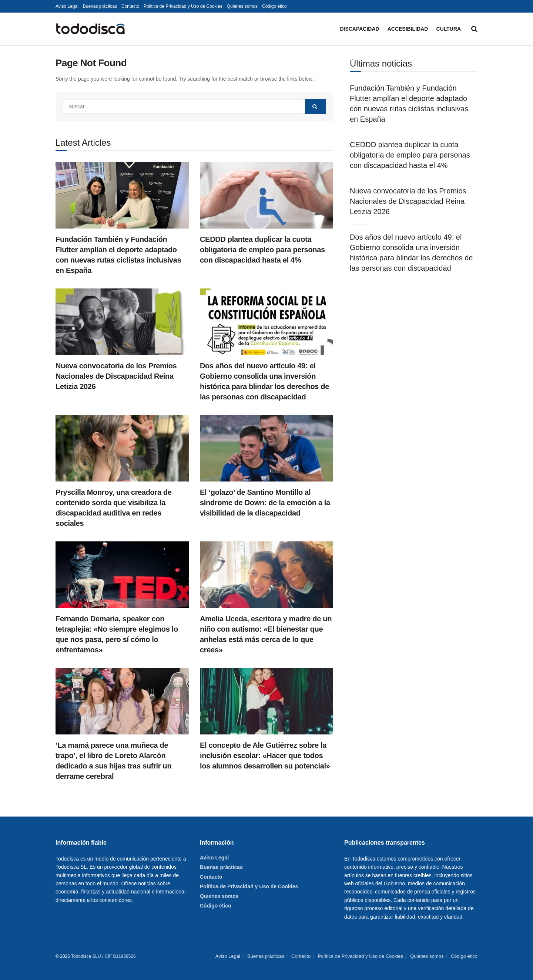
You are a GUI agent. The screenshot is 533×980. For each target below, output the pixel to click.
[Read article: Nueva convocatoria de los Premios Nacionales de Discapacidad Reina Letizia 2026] (122, 322)
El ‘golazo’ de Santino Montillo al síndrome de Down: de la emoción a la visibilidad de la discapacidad (265, 503)
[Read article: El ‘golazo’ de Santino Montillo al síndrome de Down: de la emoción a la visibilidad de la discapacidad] (266, 448)
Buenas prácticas (100, 6)
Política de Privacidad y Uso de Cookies (183, 6)
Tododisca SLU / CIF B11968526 (103, 956)
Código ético (274, 6)
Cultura (448, 29)
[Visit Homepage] (90, 29)
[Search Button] (474, 29)
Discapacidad (359, 29)
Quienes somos (242, 6)
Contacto (130, 6)
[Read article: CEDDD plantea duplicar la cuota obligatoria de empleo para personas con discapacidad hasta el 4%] (266, 195)
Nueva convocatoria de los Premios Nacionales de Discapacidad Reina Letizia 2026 (116, 376)
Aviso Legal (67, 6)
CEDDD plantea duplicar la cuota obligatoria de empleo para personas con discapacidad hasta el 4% (262, 250)
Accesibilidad (408, 29)
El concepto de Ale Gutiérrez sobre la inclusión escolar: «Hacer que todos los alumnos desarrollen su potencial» (265, 756)
